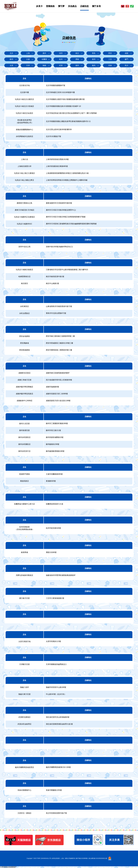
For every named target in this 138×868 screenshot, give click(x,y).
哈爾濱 (44, 59)
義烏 (94, 65)
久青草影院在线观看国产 (8, 867)
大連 (28, 59)
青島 (94, 53)
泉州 (94, 59)
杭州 (61, 59)
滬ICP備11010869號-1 (82, 858)
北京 (11, 53)
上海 (28, 53)
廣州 (44, 53)
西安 (110, 53)
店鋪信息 (81, 6)
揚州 (77, 65)
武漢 (61, 65)
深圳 (61, 53)
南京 (77, 53)
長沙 (126, 65)
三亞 (110, 59)
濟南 (77, 59)
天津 (28, 65)
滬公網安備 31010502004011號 (98, 858)
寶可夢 (58, 6)
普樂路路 (47, 6)
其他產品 (69, 6)
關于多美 (93, 6)
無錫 (44, 65)
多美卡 (36, 6)
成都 (126, 53)
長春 (110, 65)
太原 (11, 65)
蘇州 (11, 59)
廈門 (126, 59)
